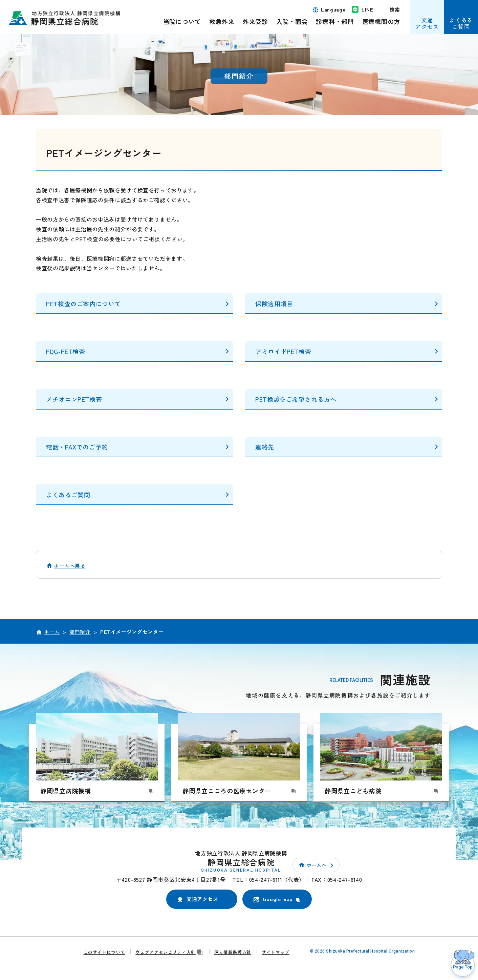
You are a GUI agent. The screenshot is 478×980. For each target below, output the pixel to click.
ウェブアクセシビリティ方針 (169, 952)
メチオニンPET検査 (74, 399)
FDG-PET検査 (66, 351)
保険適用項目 (274, 304)
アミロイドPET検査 (283, 351)
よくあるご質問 (68, 495)
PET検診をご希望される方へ (296, 399)
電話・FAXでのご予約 (77, 447)
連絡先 (265, 447)
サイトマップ (276, 952)
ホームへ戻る (70, 566)
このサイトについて (104, 952)
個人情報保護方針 (233, 952)
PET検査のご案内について (83, 304)
